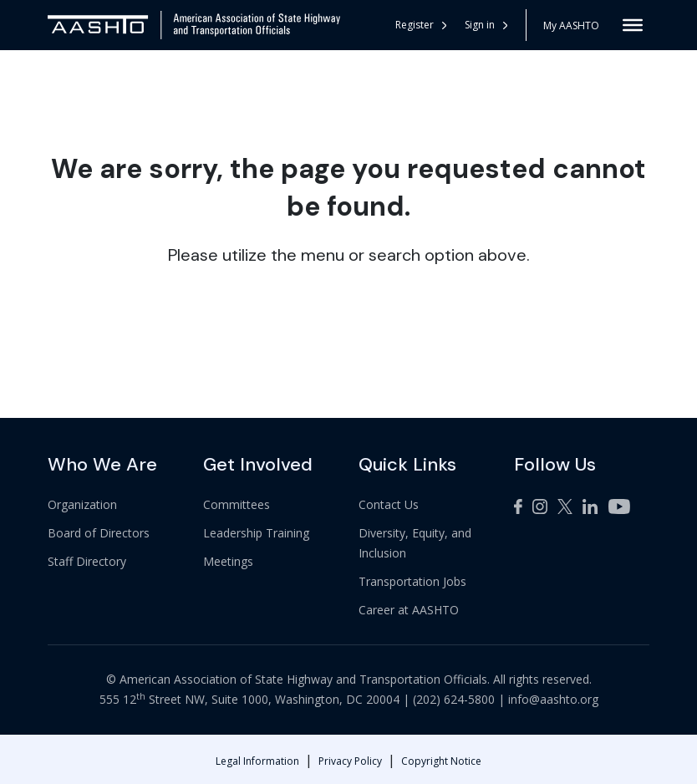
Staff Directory (87, 561)
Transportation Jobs (412, 581)
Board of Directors (99, 533)
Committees (237, 504)
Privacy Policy (350, 761)
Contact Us (389, 504)
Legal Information (257, 761)
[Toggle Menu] (633, 25)
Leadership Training (256, 533)
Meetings (228, 561)
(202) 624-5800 (454, 699)
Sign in (486, 25)
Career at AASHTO (409, 610)
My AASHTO (571, 25)
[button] (487, 25)
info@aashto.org (553, 699)
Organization (82, 504)
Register (421, 25)
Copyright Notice (441, 761)
